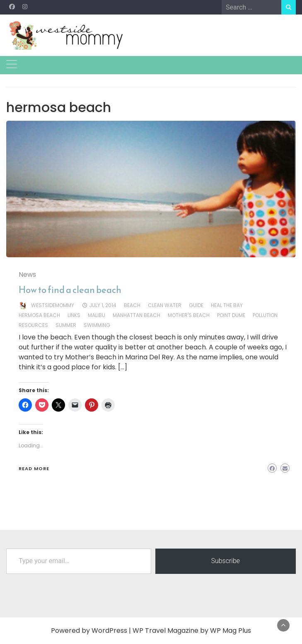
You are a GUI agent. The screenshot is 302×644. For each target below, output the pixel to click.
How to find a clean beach (70, 290)
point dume (231, 315)
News (27, 274)
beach (132, 305)
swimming (97, 325)
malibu (97, 315)
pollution (265, 315)
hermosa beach (39, 315)
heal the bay (227, 305)
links (74, 315)
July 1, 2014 (103, 305)
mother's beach (189, 315)
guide (196, 305)
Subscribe (225, 561)
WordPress (109, 631)
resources (33, 325)
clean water (165, 305)
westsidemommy (53, 305)
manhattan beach (137, 315)
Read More (34, 468)
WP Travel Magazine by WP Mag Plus (192, 631)
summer (66, 325)
